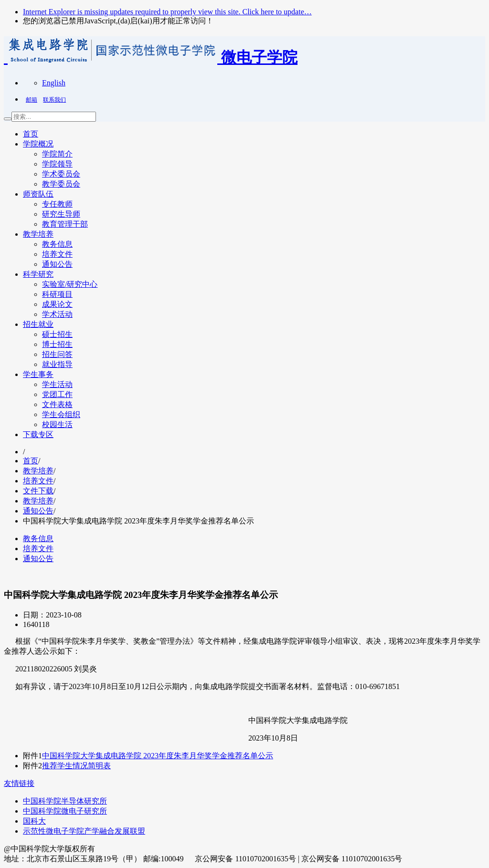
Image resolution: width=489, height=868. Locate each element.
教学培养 (38, 234)
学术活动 (57, 314)
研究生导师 (61, 214)
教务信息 (57, 244)
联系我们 (54, 100)
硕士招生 (57, 334)
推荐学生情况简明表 (76, 766)
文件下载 (38, 491)
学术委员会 (61, 174)
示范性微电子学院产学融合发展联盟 (84, 831)
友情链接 (19, 783)
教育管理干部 (65, 224)
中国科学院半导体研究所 (65, 801)
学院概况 (38, 144)
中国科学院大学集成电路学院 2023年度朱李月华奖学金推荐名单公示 (158, 756)
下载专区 (38, 434)
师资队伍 (38, 194)
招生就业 (38, 324)
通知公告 (57, 264)
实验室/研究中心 (70, 284)
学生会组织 (61, 414)
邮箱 (32, 100)
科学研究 (38, 274)
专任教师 (57, 204)
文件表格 (57, 404)
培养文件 (57, 254)
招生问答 (57, 354)
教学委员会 (61, 184)
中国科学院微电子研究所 (65, 811)
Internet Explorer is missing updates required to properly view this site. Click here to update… (167, 12)
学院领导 (57, 164)
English (54, 83)
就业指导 (57, 364)
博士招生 (57, 344)
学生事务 (38, 374)
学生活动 (57, 384)
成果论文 (57, 304)
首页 (31, 134)
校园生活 (57, 424)
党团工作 (57, 394)
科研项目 (57, 294)
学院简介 (57, 154)
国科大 (34, 821)
